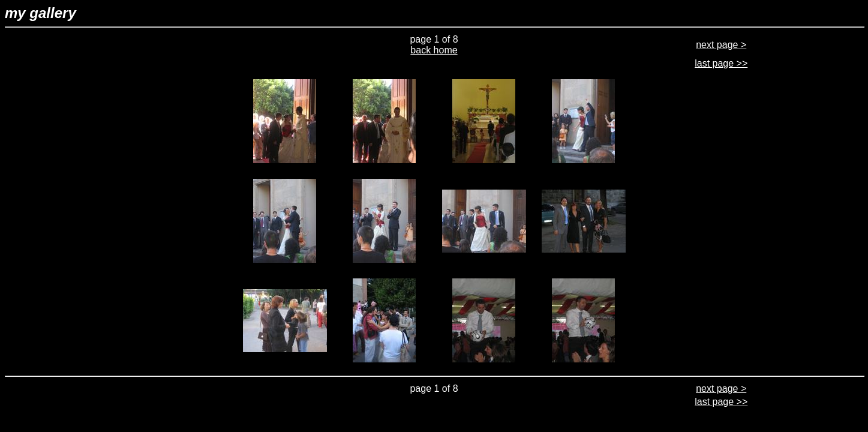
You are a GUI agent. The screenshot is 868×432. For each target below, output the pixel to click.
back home (434, 50)
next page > (721, 45)
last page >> (721, 63)
